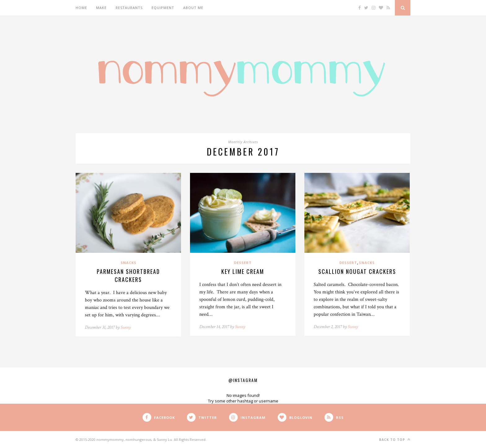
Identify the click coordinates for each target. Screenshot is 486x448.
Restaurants (129, 8)
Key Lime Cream (243, 271)
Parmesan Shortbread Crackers (128, 275)
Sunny (126, 327)
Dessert (243, 263)
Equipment (163, 8)
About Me (193, 8)
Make (101, 8)
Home (81, 8)
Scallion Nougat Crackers (357, 271)
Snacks (128, 263)
